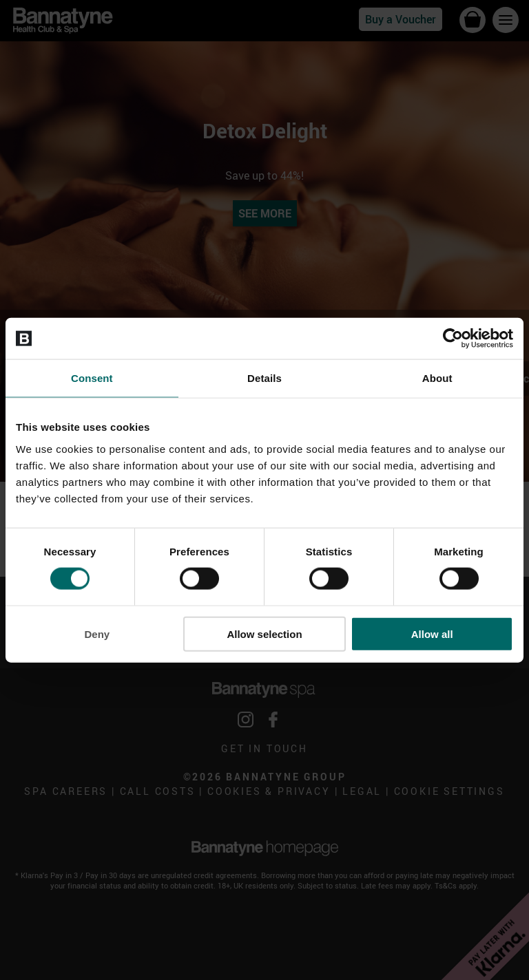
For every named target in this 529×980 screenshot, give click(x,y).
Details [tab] (264, 378)
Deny (97, 633)
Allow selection (264, 633)
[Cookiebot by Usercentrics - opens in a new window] (453, 339)
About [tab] (437, 378)
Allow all (432, 633)
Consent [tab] (92, 378)
